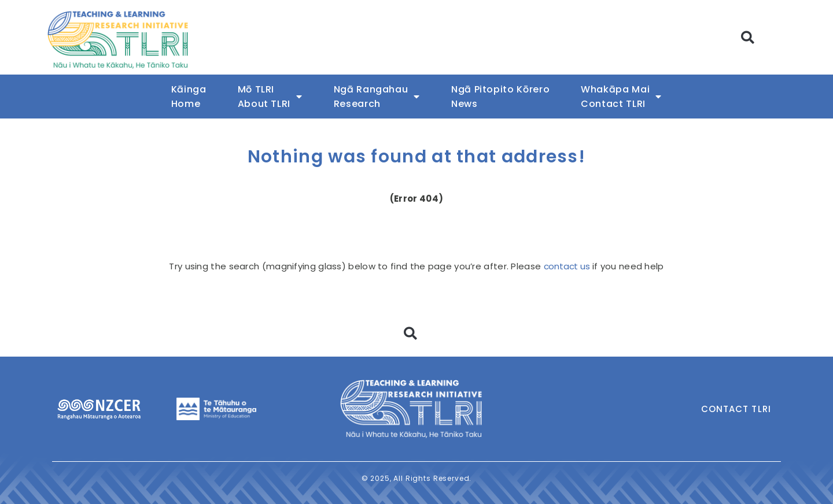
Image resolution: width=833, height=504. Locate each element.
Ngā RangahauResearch (377, 97)
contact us (567, 266)
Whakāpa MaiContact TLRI (621, 97)
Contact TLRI (736, 409)
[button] (748, 37)
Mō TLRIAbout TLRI (270, 97)
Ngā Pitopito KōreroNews (500, 97)
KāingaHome (189, 97)
